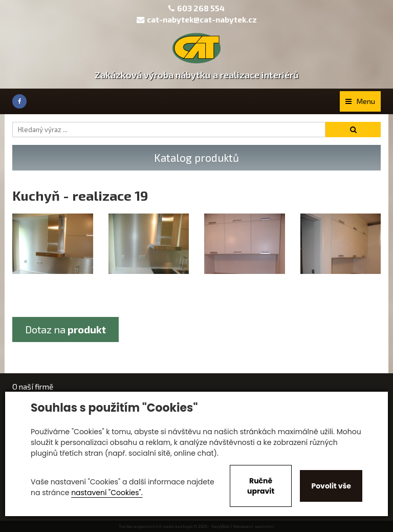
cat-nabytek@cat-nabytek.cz (197, 19)
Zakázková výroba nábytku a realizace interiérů (197, 75)
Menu (360, 101)
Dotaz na (65, 329)
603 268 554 (201, 8)
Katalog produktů (196, 157)
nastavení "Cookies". (107, 493)
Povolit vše (331, 486)
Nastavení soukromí (254, 526)
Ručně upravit (261, 486)
